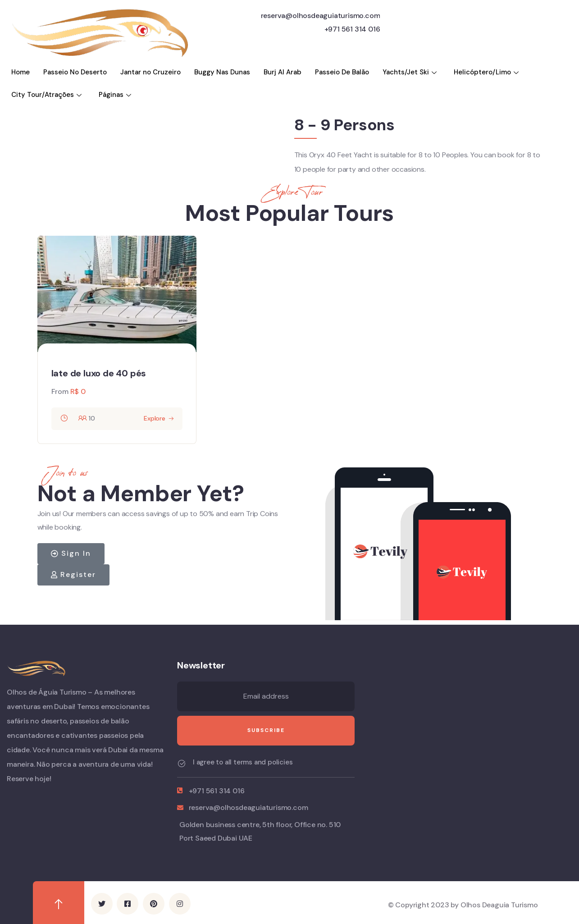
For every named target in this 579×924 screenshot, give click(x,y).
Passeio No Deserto (75, 72)
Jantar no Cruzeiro (150, 72)
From (60, 391)
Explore (155, 418)
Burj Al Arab (283, 72)
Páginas (116, 95)
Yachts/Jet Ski (411, 72)
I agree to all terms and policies (243, 762)
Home (21, 72)
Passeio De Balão (342, 72)
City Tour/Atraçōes (48, 95)
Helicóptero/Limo (487, 72)
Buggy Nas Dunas (222, 72)
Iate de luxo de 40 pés (99, 373)
